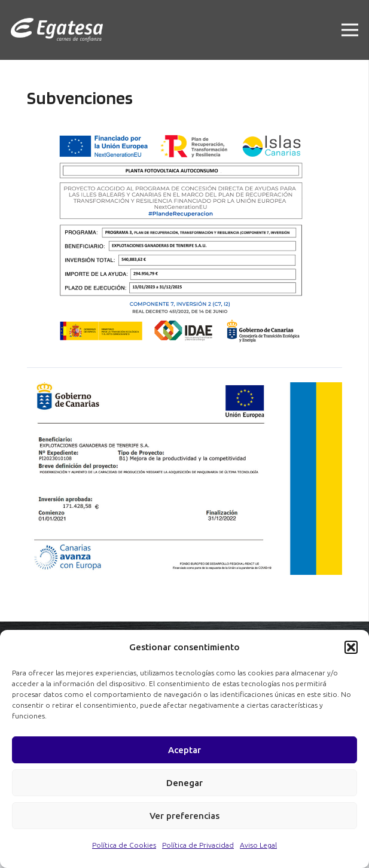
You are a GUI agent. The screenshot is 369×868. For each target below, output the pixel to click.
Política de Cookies (124, 845)
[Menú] (350, 30)
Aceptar (184, 750)
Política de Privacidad (198, 845)
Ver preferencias (184, 816)
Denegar (184, 783)
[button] (351, 647)
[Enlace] (57, 30)
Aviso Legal (258, 845)
